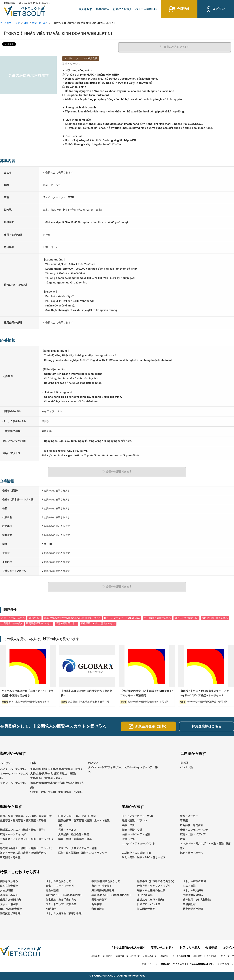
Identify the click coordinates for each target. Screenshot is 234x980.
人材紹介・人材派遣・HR (136, 853)
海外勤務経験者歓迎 (103, 891)
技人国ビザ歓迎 (146, 909)
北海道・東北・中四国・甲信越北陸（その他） (57, 792)
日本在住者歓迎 (9, 886)
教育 (183, 839)
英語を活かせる (9, 881)
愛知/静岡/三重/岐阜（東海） (47, 778)
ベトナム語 (187, 768)
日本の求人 (34, 618)
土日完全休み (145, 895)
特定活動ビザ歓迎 (193, 909)
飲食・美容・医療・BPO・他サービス (144, 857)
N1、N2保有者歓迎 (11, 909)
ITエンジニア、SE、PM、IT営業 (77, 816)
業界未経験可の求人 (66, 624)
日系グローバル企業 (149, 904)
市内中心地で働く (102, 886)
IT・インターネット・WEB (137, 816)
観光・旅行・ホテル (192, 853)
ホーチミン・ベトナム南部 (14, 776)
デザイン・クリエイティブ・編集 (78, 848)
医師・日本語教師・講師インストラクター (83, 853)
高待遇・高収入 (9, 895)
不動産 (184, 821)
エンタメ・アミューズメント (138, 844)
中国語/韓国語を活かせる (106, 881)
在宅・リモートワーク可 (60, 886)
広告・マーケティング (13, 834)
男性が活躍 (52, 891)
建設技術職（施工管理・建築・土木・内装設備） (84, 823)
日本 (26, 23)
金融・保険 (128, 825)
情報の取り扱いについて (128, 956)
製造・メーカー (189, 816)
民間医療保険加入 (193, 895)
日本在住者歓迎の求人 (186, 618)
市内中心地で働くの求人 (215, 618)
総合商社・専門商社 (192, 825)
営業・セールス (40, 23)
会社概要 (95, 956)
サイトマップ (227, 956)
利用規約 (108, 956)
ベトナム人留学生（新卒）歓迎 (64, 914)
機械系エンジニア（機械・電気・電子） (23, 830)
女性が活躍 (6, 891)
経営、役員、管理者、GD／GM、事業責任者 (26, 816)
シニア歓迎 (189, 886)
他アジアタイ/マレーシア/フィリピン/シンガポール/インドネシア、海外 (123, 768)
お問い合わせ (150, 956)
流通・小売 (128, 839)
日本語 (184, 763)
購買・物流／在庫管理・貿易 (75, 839)
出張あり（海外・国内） (151, 900)
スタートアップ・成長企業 (61, 904)
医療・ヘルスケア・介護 (136, 834)
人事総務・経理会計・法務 (74, 834)
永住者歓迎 (98, 909)
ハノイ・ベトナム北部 (13, 769)
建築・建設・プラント (135, 821)
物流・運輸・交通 (132, 830)
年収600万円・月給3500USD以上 (65, 895)
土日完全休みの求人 (12, 624)
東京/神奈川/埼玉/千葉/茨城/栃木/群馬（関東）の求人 (72, 618)
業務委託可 (189, 904)
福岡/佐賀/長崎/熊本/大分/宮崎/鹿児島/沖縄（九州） (57, 785)
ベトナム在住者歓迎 (194, 881)
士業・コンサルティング (194, 830)
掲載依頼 (164, 956)
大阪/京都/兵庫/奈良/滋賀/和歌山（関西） (54, 774)
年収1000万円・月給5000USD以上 (111, 895)
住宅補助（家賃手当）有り (61, 900)
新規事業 (97, 904)
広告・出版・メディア (193, 834)
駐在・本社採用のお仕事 (151, 891)
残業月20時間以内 (10, 900)
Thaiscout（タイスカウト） (174, 964)
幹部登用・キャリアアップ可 (154, 886)
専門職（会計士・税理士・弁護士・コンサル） (27, 848)
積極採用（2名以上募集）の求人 (98, 624)
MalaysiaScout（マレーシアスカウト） (213, 964)
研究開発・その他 (10, 857)
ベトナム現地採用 (193, 891)
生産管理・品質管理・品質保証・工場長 (23, 821)
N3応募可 (51, 909)
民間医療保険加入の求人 (39, 624)
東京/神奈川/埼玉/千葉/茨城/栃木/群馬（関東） (57, 769)
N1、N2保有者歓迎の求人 (157, 618)
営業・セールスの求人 (13, 618)
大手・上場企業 (9, 904)
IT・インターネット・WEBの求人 (122, 618)
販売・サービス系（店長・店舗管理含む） (24, 853)
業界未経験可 (99, 900)
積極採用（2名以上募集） (198, 900)
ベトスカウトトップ (10, 23)
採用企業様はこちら (207, 726)
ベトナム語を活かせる (58, 881)
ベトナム (6, 763)
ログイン (228, 948)
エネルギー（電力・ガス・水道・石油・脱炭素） (206, 846)
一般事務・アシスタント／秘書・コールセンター (27, 841)
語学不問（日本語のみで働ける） (156, 881)
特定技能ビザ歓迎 (10, 914)
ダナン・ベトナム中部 (13, 783)
